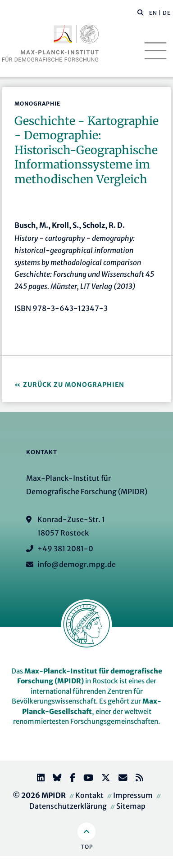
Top (87, 847)
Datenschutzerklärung (68, 806)
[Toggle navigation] (155, 51)
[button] (141, 12)
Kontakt (89, 795)
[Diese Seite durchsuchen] (136, 13)
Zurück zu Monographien (74, 385)
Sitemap (131, 806)
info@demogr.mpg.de (77, 564)
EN (153, 13)
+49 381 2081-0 (65, 549)
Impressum (133, 795)
